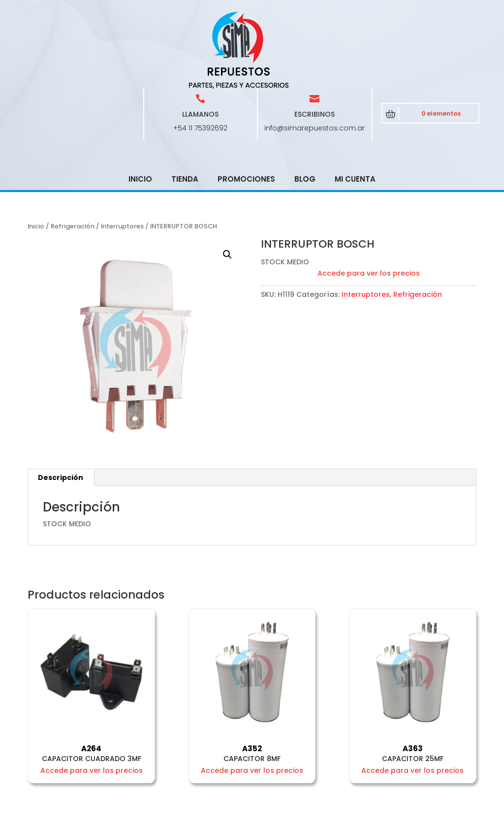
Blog (305, 109)
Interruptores (122, 156)
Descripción (61, 407)
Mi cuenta (355, 109)
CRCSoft (261, 818)
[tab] (61, 407)
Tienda (185, 109)
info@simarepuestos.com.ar (315, 58)
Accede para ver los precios (369, 203)
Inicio (140, 109)
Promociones (246, 109)
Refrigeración (73, 156)
